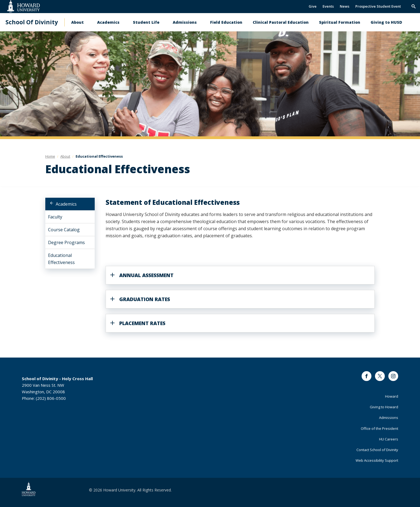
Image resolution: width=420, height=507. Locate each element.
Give (313, 6)
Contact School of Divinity (377, 450)
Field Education (226, 22)
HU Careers (389, 439)
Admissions (185, 22)
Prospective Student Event (378, 6)
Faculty (55, 217)
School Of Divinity (32, 22)
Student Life (146, 22)
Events (328, 6)
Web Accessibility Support (377, 460)
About (78, 22)
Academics (108, 22)
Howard (392, 396)
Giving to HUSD (386, 22)
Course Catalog (64, 230)
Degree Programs (66, 242)
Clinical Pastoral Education (281, 22)
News (345, 6)
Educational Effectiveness (61, 259)
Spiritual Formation (340, 22)
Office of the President (379, 428)
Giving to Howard (384, 407)
